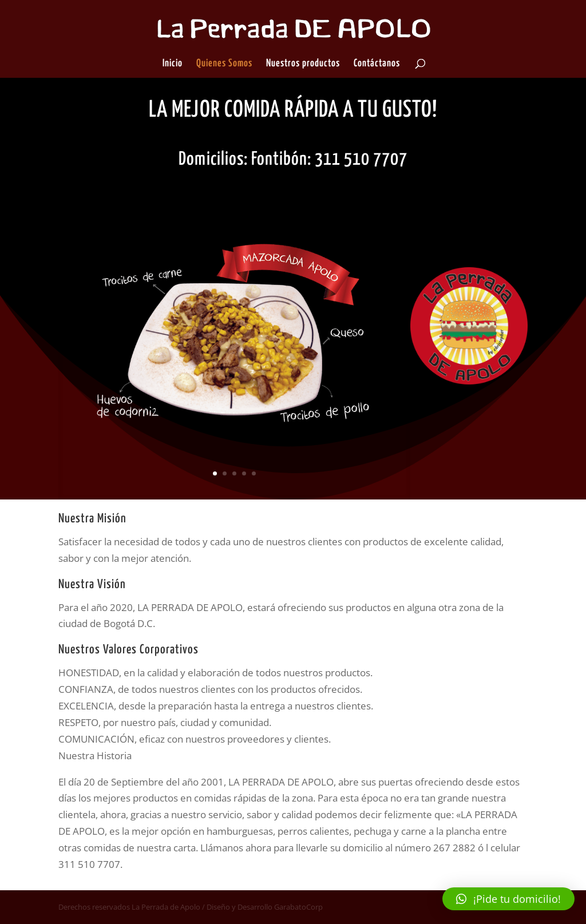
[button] (508, 899)
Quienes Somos (224, 64)
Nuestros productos (303, 64)
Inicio (173, 64)
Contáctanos (377, 64)
